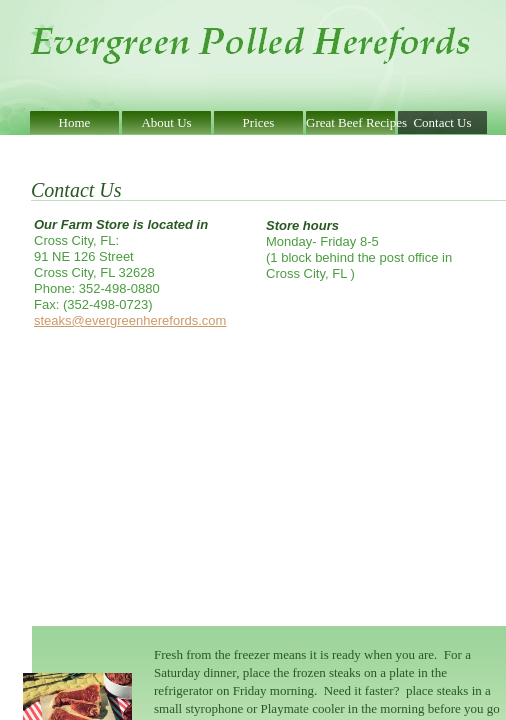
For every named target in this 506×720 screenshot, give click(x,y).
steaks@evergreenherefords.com (130, 320)
